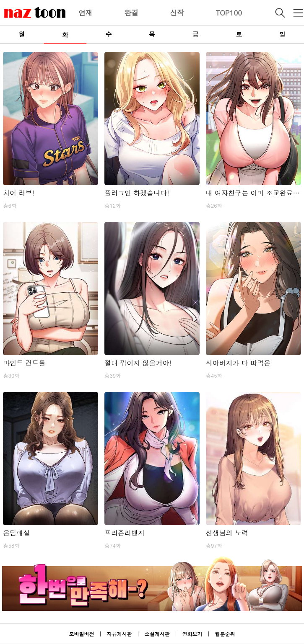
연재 (86, 13)
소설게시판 (157, 634)
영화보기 (192, 634)
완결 (131, 13)
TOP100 (229, 13)
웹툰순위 (225, 634)
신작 (177, 13)
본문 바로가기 (0, 0)
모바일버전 (81, 634)
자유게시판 (119, 634)
